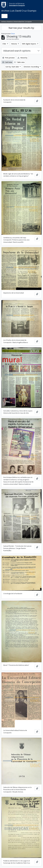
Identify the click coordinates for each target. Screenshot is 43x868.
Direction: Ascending (31, 67)
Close (13, 34)
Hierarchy (22, 58)
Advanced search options (17, 51)
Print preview (8, 58)
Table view (19, 62)
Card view (7, 62)
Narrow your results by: (21, 28)
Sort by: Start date (12, 67)
